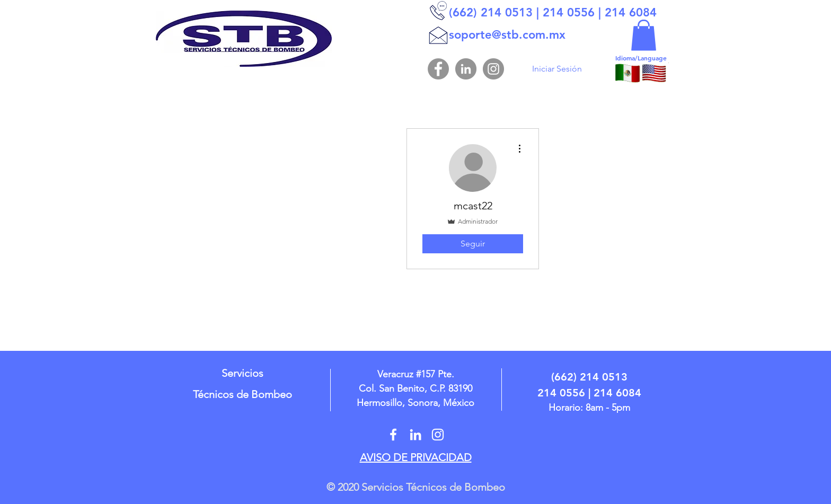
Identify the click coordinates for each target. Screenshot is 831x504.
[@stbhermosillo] (393, 435)
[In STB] (415, 435)
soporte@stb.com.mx (507, 35)
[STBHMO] (438, 435)
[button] (644, 35)
